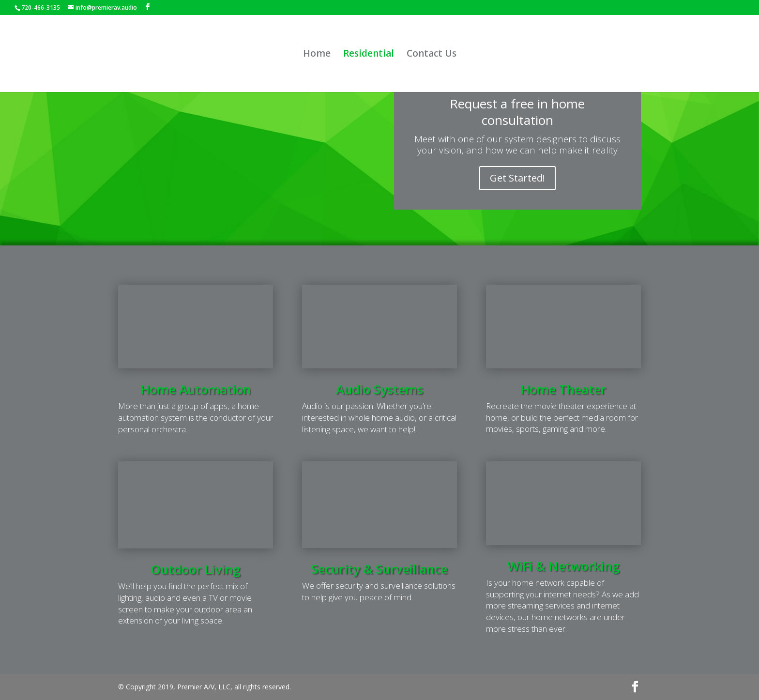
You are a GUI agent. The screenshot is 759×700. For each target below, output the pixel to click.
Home (317, 55)
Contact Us (432, 55)
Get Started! (517, 178)
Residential (369, 55)
